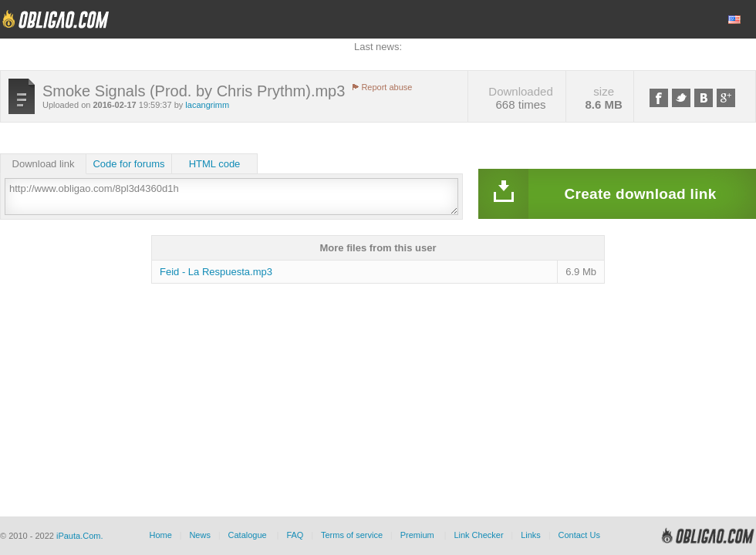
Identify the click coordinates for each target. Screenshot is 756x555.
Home (160, 535)
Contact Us (579, 535)
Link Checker (478, 535)
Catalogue (248, 535)
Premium (417, 535)
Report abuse (386, 87)
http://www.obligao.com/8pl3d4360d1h (231, 197)
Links (531, 535)
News (200, 535)
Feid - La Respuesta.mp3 (216, 272)
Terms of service (352, 535)
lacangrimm (207, 105)
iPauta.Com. (80, 536)
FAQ (295, 535)
